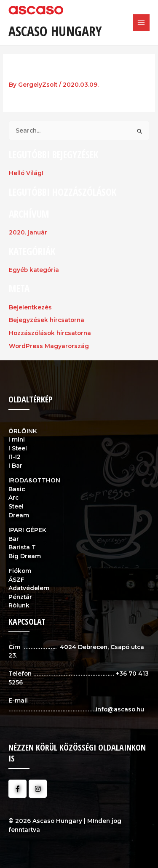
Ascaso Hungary (55, 31)
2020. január (28, 232)
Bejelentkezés (30, 307)
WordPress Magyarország (49, 346)
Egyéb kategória (34, 270)
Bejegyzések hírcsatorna (47, 320)
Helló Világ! (26, 173)
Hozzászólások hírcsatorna (50, 333)
